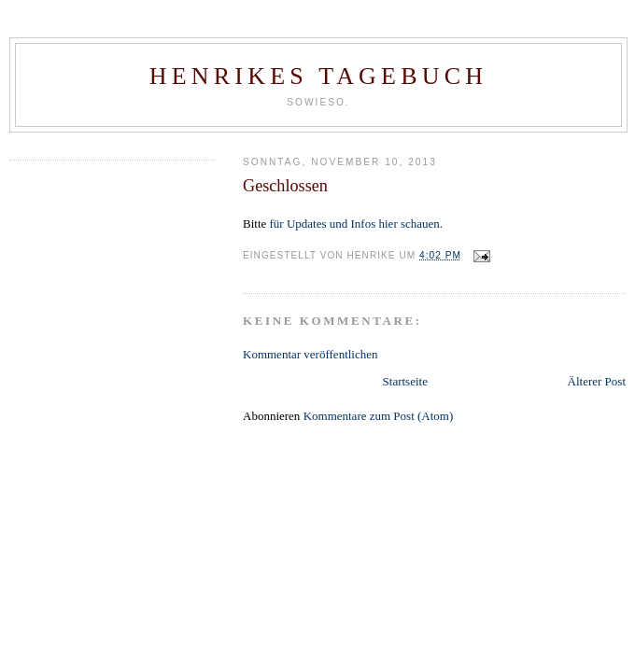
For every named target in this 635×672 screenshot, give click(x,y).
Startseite (405, 381)
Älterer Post (597, 381)
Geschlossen (285, 186)
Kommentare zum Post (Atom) (379, 416)
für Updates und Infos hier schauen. (357, 224)
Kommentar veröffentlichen (310, 354)
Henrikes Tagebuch (318, 76)
